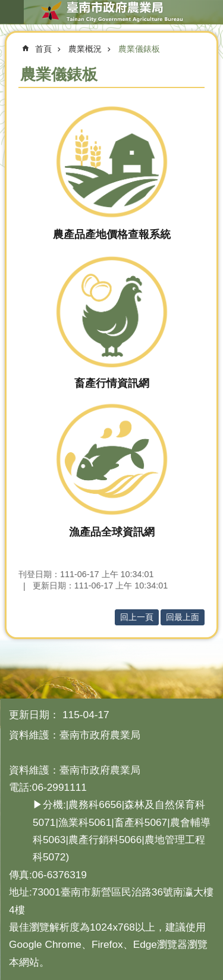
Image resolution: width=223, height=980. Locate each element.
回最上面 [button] (183, 617)
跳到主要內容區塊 (6, 6)
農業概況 (85, 49)
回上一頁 (137, 617)
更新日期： (34, 715)
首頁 (43, 49)
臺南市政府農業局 (111, 12)
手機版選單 (12, 12)
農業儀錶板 (139, 49)
